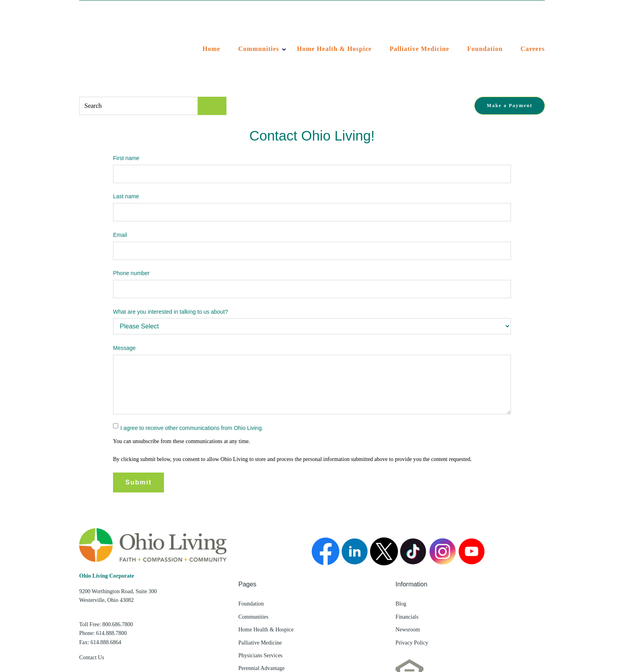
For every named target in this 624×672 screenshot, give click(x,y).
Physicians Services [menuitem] (260, 594)
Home (212, 18)
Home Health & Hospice (334, 18)
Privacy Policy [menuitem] (412, 581)
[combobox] (138, 44)
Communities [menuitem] (253, 555)
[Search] (212, 44)
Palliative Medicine (419, 18)
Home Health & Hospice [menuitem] (266, 568)
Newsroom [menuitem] (408, 568)
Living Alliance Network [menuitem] (266, 620)
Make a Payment (510, 44)
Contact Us (92, 596)
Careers (533, 18)
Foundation (485, 18)
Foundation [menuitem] (251, 542)
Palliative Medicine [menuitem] (260, 581)
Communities (259, 18)
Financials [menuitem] (407, 555)
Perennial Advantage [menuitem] (261, 607)
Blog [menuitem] (401, 542)
